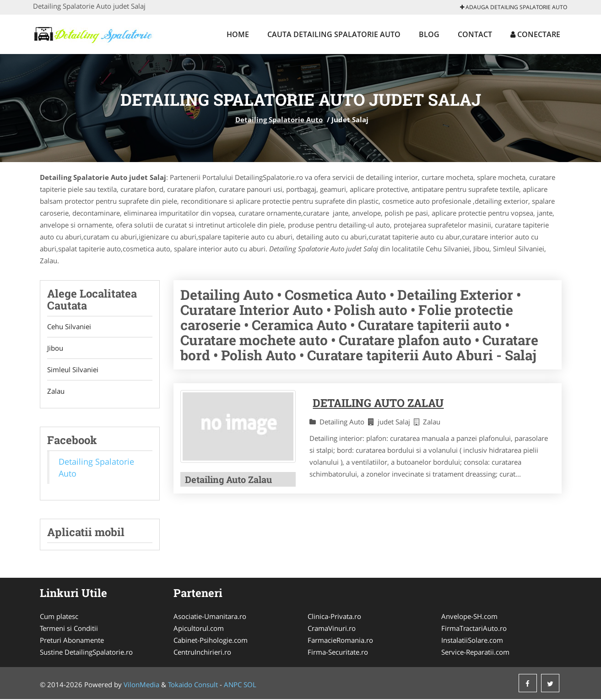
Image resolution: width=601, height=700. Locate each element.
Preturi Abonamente (72, 641)
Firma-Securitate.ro (338, 653)
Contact (475, 34)
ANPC (233, 685)
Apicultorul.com (199, 629)
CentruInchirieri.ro (202, 653)
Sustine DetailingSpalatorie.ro (86, 653)
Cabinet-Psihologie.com (211, 641)
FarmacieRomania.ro (340, 641)
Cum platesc (59, 617)
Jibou (55, 348)
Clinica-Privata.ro (334, 617)
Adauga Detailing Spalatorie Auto (514, 7)
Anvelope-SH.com (469, 617)
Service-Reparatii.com (475, 653)
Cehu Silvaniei (69, 327)
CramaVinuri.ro (332, 629)
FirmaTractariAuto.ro (474, 629)
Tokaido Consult (193, 685)
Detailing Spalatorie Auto (279, 119)
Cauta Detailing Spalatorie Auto (334, 34)
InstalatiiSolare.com (472, 641)
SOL (250, 685)
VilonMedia (141, 685)
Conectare (535, 34)
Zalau (56, 391)
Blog (429, 34)
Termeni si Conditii (69, 629)
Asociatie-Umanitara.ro (210, 617)
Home (238, 34)
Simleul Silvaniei (73, 370)
